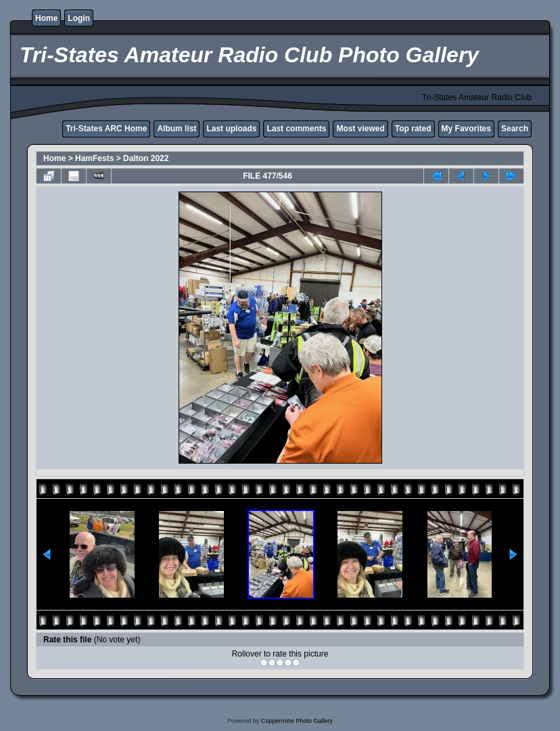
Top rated (413, 129)
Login (79, 18)
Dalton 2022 (146, 158)
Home (46, 18)
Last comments (296, 129)
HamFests (94, 158)
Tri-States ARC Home (106, 129)
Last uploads (231, 129)
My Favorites (466, 129)
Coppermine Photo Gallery (297, 721)
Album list (177, 129)
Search (515, 129)
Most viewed (360, 129)
